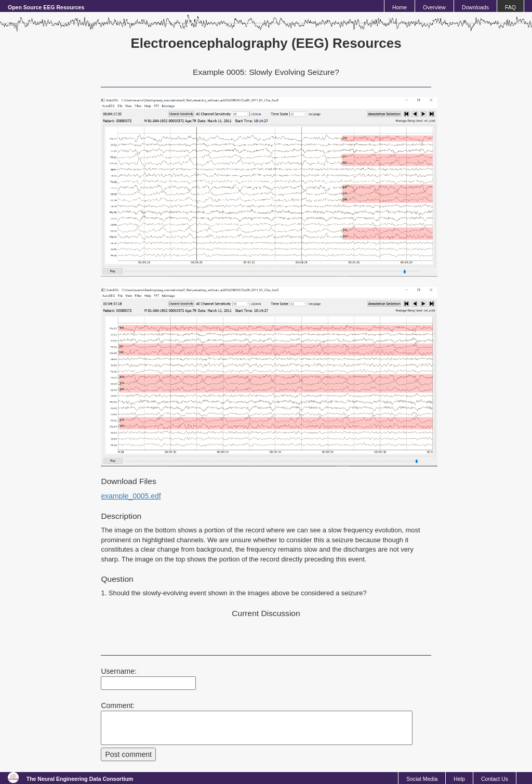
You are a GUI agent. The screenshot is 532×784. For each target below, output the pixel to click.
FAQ (510, 7)
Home (400, 7)
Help (459, 779)
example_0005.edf (131, 496)
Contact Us (495, 779)
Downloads (475, 7)
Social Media (422, 779)
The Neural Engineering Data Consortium (80, 779)
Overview (434, 7)
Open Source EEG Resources (46, 7)
